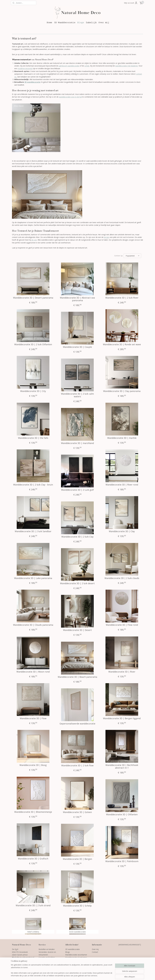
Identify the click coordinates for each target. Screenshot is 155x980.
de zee (34, 240)
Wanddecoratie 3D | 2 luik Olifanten (33, 344)
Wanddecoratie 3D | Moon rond (33, 672)
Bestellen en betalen (47, 949)
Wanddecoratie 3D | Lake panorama (33, 578)
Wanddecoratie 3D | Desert (77, 630)
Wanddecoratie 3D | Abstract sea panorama (77, 299)
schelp (87, 66)
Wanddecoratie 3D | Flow (33, 718)
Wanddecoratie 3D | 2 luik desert (77, 583)
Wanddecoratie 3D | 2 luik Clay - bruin (33, 485)
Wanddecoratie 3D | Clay (122, 531)
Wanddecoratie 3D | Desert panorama (33, 298)
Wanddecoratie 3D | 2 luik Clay (77, 537)
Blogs (81, 23)
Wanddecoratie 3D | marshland (77, 443)
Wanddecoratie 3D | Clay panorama (122, 391)
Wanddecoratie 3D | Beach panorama (77, 677)
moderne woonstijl (25, 68)
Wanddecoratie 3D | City (33, 391)
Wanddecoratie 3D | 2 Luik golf (77, 490)
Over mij (104, 23)
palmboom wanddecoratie (69, 66)
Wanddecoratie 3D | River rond (122, 485)
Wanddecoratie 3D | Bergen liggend (122, 718)
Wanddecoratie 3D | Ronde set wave (122, 344)
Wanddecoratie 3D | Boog (33, 765)
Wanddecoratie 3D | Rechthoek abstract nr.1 (122, 766)
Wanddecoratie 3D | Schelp (77, 906)
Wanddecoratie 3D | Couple (77, 347)
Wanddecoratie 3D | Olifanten (122, 815)
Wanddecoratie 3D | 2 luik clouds (122, 578)
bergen (107, 237)
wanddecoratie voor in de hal (70, 97)
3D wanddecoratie (32, 82)
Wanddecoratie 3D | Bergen (77, 859)
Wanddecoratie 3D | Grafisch (33, 859)
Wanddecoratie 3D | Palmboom (122, 861)
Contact (95, 952)
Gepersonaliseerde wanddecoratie (77, 724)
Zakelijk (91, 23)
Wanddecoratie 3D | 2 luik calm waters (77, 395)
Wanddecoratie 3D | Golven (77, 812)
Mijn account (131, 3)
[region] (62, 970)
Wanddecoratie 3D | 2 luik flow (77, 766)
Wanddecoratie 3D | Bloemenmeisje (33, 812)
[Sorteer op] (132, 256)
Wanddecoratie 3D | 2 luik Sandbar (33, 531)
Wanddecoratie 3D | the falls (33, 438)
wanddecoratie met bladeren (127, 66)
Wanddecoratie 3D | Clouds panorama (33, 625)
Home (49, 23)
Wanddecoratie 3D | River (122, 672)
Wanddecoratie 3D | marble (122, 438)
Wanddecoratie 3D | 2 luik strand (33, 906)
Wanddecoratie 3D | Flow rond (122, 625)
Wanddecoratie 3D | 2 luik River (122, 298)
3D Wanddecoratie (65, 23)
